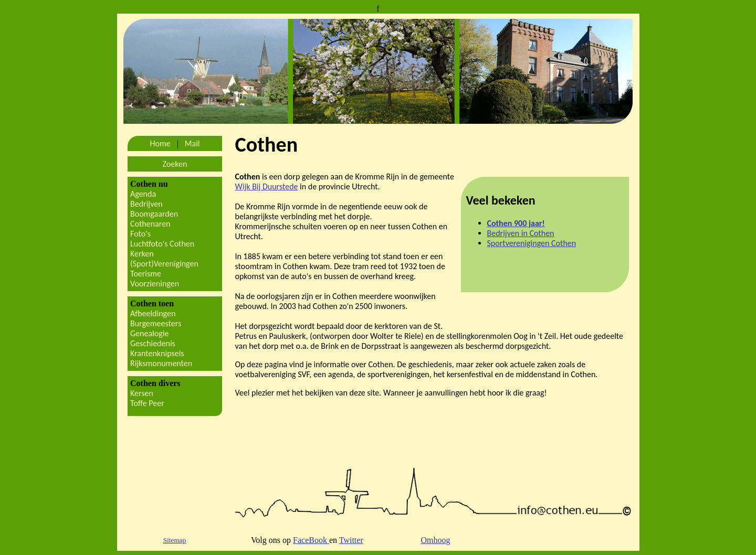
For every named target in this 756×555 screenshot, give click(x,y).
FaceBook (311, 540)
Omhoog (435, 540)
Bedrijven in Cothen (521, 233)
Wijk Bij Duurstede (267, 186)
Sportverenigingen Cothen (532, 243)
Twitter (351, 540)
